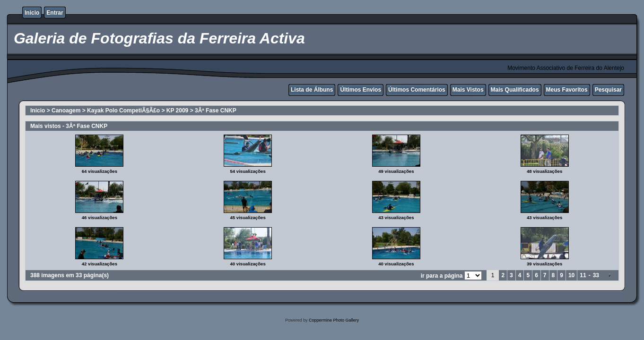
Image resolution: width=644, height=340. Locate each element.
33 (596, 275)
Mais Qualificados (515, 90)
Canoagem (66, 110)
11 (583, 275)
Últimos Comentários (417, 90)
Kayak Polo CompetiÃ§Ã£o (123, 110)
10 (571, 275)
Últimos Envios (361, 90)
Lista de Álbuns (312, 90)
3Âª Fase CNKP (216, 110)
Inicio (32, 13)
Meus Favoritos (567, 90)
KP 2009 (177, 110)
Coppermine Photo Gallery (334, 320)
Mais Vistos (468, 90)
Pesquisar (608, 90)
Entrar (55, 13)
